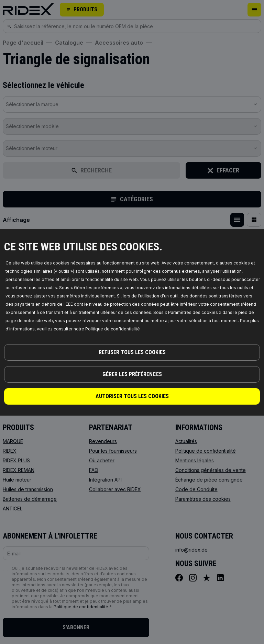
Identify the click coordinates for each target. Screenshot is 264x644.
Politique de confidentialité (113, 329)
